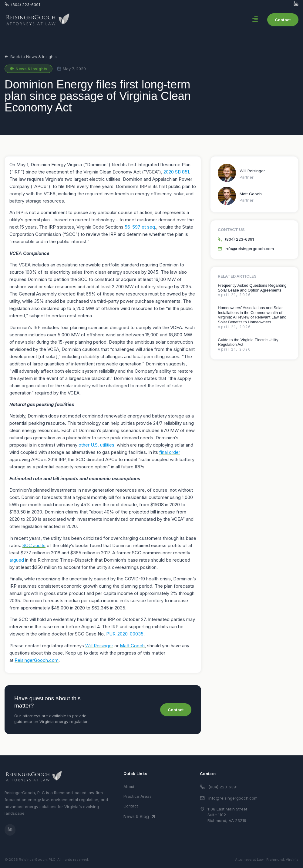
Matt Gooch (251, 194)
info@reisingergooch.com (233, 798)
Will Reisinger (252, 171)
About (129, 787)
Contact (131, 806)
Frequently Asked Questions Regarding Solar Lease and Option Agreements (252, 288)
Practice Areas (138, 796)
